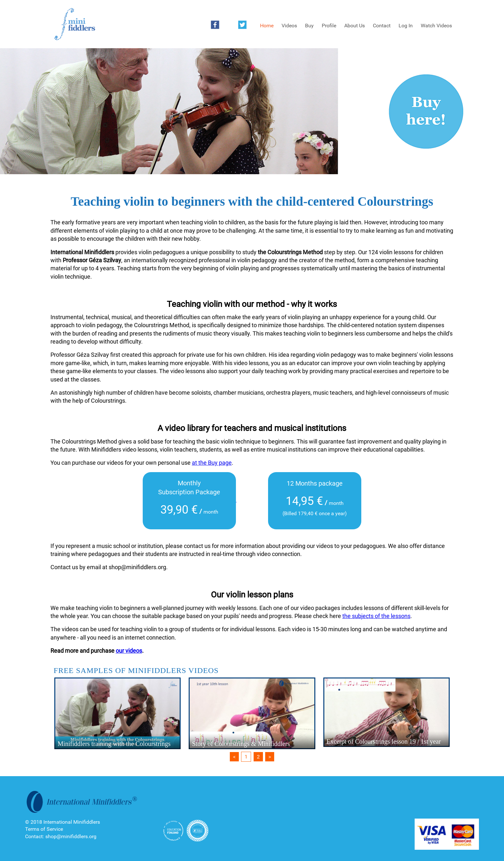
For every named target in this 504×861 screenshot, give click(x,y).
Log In (406, 26)
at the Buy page (212, 463)
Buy (309, 26)
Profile (329, 26)
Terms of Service (44, 829)
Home (267, 26)
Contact (382, 26)
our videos (129, 651)
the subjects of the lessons (376, 616)
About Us (355, 26)
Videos (289, 26)
